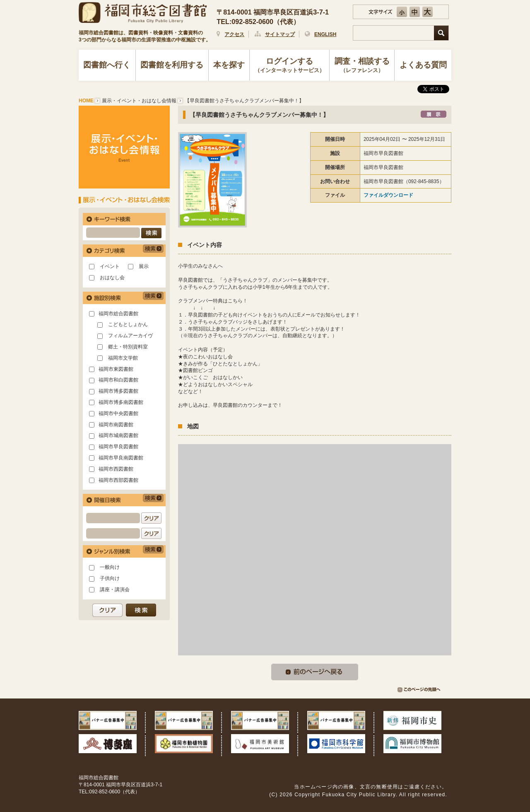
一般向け (110, 567)
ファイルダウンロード (388, 195)
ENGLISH (325, 34)
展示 (144, 266)
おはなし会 (112, 278)
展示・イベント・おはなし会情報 (139, 101)
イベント (110, 266)
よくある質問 (423, 65)
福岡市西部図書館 (118, 480)
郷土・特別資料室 (128, 347)
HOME (86, 101)
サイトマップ (280, 34)
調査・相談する (362, 66)
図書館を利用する (172, 65)
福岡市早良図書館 (118, 447)
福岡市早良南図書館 (121, 458)
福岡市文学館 (123, 358)
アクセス (234, 34)
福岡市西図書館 (116, 469)
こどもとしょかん (128, 324)
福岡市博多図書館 (118, 391)
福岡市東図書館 (116, 369)
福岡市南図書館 (116, 425)
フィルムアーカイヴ (130, 336)
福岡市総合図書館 (118, 314)
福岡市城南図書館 (118, 435)
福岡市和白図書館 (118, 380)
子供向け (110, 578)
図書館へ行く (107, 65)
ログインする (290, 66)
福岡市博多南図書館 (121, 402)
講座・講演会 (115, 590)
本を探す (229, 65)
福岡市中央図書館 (118, 413)
